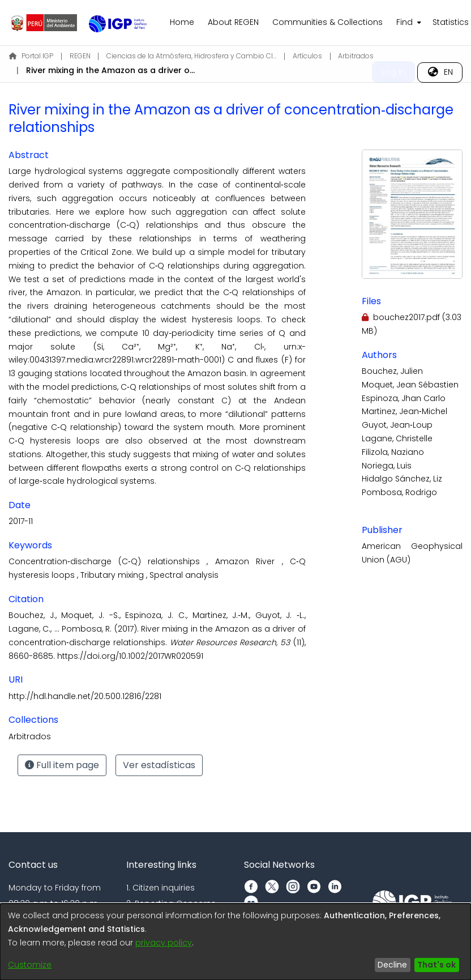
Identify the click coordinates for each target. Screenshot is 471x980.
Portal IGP (31, 56)
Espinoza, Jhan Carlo (404, 398)
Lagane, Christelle (397, 438)
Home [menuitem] (182, 22)
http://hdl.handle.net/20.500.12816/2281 (85, 696)
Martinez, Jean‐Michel (404, 411)
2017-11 (21, 521)
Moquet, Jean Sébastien (410, 385)
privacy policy (164, 943)
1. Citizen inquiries (160, 888)
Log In (393, 72)
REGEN (80, 56)
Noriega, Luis (387, 466)
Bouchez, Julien (392, 371)
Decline (392, 965)
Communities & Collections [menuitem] (327, 22)
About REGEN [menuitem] (233, 22)
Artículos (307, 56)
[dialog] (236, 942)
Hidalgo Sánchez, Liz (402, 479)
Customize (30, 965)
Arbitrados (356, 56)
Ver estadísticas (159, 765)
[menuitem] (408, 23)
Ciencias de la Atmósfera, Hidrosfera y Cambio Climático (191, 56)
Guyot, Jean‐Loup (397, 425)
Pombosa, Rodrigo (399, 492)
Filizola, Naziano (393, 452)
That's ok (436, 965)
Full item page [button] (62, 765)
